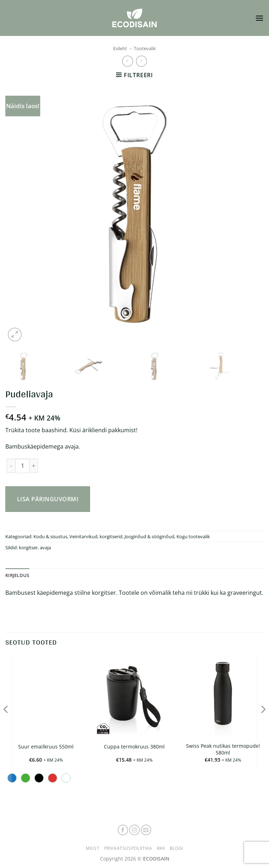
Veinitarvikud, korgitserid (96, 536)
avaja (45, 547)
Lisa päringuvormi (48, 499)
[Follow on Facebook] (123, 830)
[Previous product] (141, 61)
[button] (259, 18)
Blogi (176, 848)
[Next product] (128, 61)
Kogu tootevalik (193, 536)
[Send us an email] (146, 830)
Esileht (120, 48)
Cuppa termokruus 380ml (134, 747)
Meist (93, 848)
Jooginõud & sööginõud (149, 536)
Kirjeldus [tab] (17, 575)
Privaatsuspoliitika (128, 848)
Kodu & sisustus (50, 536)
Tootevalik (145, 48)
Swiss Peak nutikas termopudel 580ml (223, 749)
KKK (161, 848)
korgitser (28, 547)
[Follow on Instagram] (134, 830)
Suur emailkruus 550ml (46, 747)
